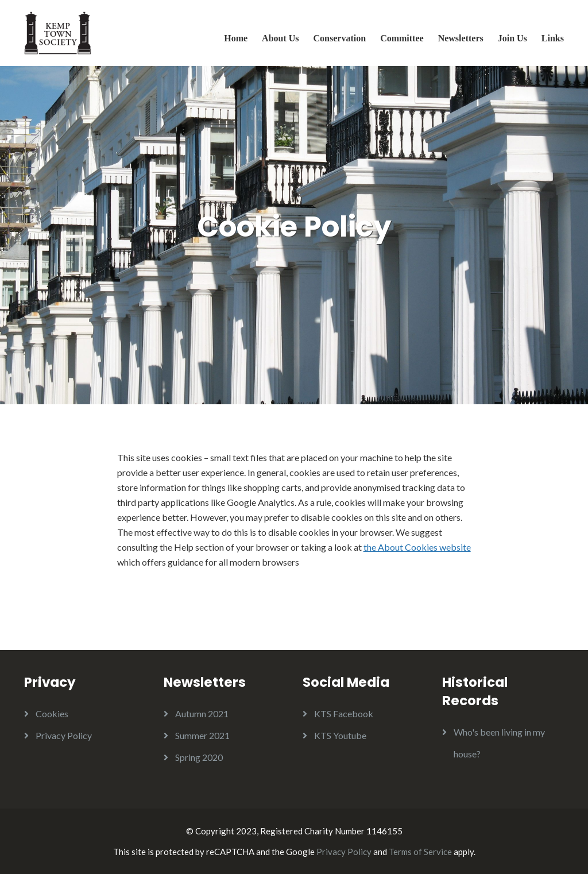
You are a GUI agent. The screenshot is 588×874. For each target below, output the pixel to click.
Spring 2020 (199, 757)
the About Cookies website (417, 547)
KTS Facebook (344, 713)
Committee (402, 38)
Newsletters (461, 38)
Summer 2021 (202, 735)
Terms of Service (420, 852)
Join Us (512, 38)
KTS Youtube (340, 735)
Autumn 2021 (202, 713)
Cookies (52, 713)
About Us (280, 38)
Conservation (340, 38)
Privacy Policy (64, 735)
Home (236, 38)
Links (553, 38)
